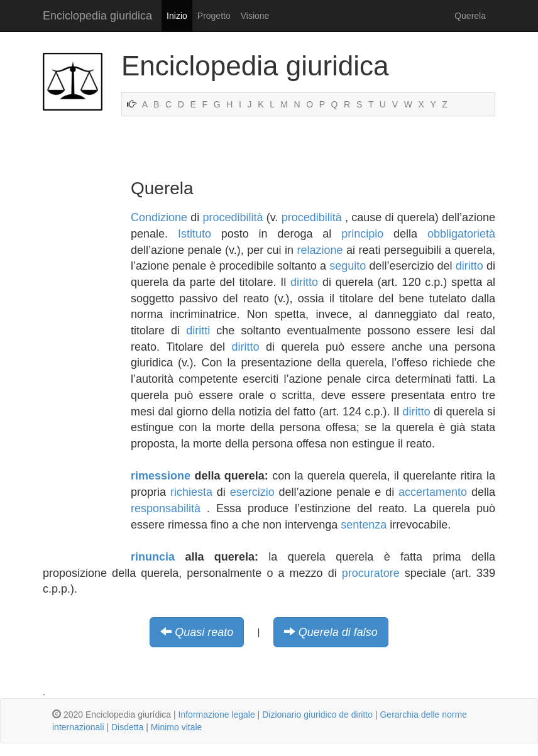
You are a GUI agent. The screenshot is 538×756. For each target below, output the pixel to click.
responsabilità (166, 508)
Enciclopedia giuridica (97, 16)
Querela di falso (338, 632)
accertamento (433, 492)
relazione (320, 250)
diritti (198, 331)
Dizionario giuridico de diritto (317, 715)
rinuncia (153, 557)
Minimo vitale (177, 727)
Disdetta (127, 727)
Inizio (177, 16)
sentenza (364, 525)
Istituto (195, 234)
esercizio (252, 492)
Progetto (214, 16)
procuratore (371, 573)
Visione (255, 16)
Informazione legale (217, 715)
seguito (348, 266)
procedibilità (233, 217)
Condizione (159, 217)
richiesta (191, 492)
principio (362, 234)
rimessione (161, 476)
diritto (469, 266)
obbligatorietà (461, 234)
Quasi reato (204, 632)
